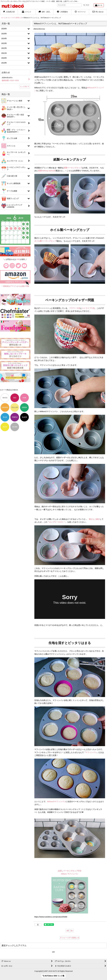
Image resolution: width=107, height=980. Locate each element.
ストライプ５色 (88, 308)
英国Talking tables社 (47, 171)
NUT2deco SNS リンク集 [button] (54, 976)
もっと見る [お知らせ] (25, 87)
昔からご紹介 (94, 519)
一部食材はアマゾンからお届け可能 (15, 286)
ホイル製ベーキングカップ (45, 241)
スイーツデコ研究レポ (70, 938)
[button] (45, 12)
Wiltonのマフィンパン (56, 802)
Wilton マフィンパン (70, 874)
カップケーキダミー (57, 522)
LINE (18, 259)
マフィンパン (91, 752)
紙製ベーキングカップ (73, 168)
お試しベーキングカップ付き (70, 871)
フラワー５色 (75, 308)
